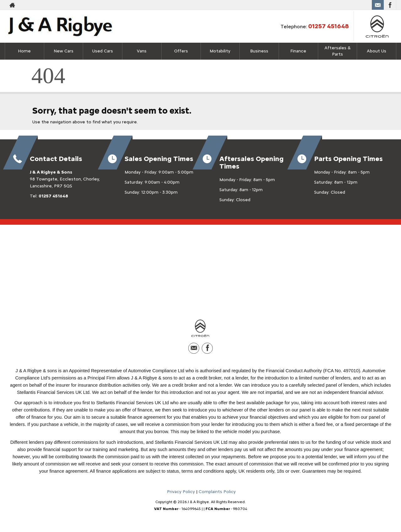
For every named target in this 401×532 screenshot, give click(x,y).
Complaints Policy (217, 493)
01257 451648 (329, 26)
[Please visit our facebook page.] (390, 5)
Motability (220, 51)
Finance (298, 51)
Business (259, 51)
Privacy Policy (181, 493)
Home (24, 51)
